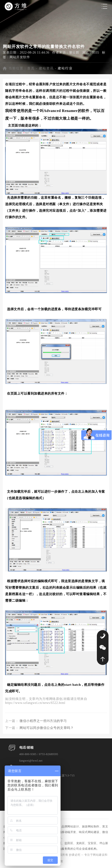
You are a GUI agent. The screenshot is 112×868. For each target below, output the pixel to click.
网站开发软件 (20, 57)
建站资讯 (46, 68)
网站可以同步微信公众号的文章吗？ (47, 728)
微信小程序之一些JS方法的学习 (43, 721)
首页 (31, 68)
